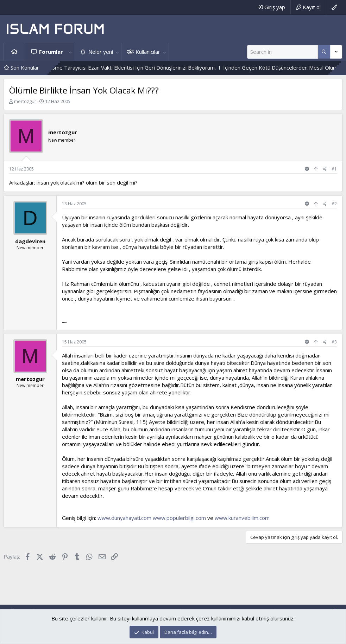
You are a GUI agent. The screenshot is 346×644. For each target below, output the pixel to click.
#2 (334, 204)
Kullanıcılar (148, 52)
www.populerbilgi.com (179, 518)
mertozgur (25, 101)
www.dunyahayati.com (124, 518)
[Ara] (282, 52)
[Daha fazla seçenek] (324, 52)
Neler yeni (101, 52)
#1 (334, 169)
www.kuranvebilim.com (242, 518)
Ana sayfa (14, 52)
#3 (334, 342)
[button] (70, 52)
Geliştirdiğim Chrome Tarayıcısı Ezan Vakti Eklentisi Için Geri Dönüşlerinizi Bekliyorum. (126, 67)
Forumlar (51, 52)
